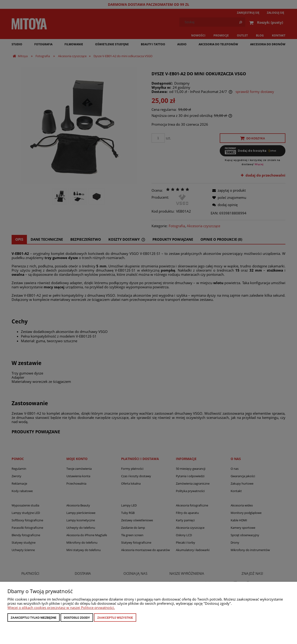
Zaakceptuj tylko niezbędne (34, 618)
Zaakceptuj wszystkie (115, 618)
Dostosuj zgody (77, 618)
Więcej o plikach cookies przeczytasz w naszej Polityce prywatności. (61, 608)
